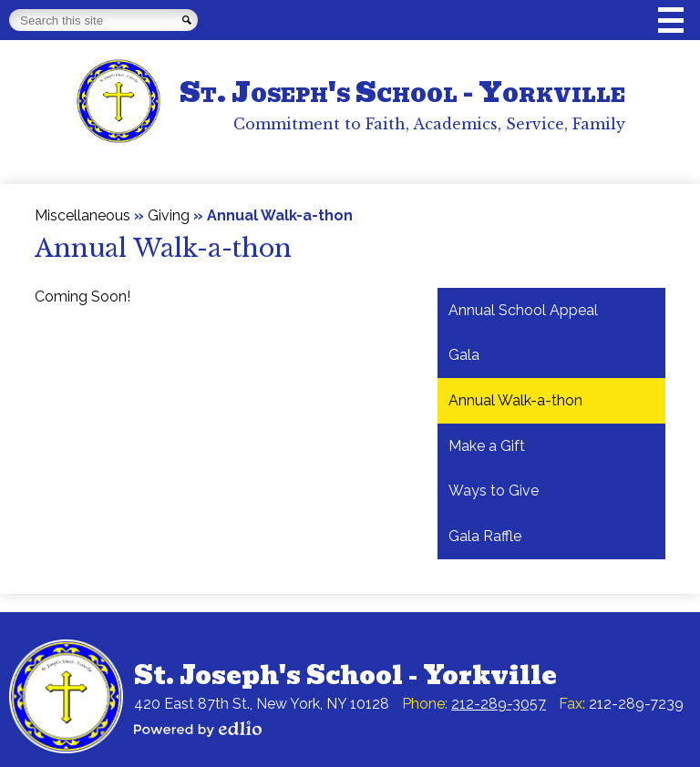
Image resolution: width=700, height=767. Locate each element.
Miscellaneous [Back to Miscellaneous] (82, 215)
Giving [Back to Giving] (169, 215)
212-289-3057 (499, 704)
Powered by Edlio (198, 729)
